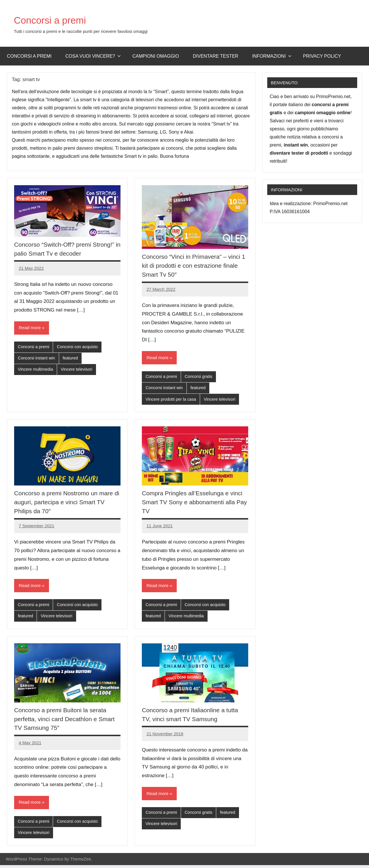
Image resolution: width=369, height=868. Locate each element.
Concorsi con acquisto (80, 347)
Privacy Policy (322, 56)
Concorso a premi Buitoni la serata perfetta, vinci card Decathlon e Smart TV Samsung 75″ (67, 721)
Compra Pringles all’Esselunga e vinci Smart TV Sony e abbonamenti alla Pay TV (195, 504)
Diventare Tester (216, 56)
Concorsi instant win (37, 359)
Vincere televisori (79, 370)
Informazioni (272, 56)
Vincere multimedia (36, 370)
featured (72, 359)
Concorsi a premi (57, 20)
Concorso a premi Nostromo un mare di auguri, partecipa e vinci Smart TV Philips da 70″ (66, 504)
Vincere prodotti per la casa (172, 400)
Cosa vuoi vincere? (93, 56)
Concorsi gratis (200, 377)
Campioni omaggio (156, 56)
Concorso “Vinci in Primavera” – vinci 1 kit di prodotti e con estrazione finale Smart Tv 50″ (194, 266)
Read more (30, 328)
